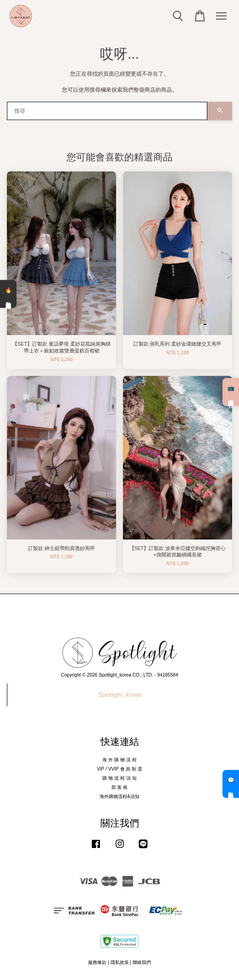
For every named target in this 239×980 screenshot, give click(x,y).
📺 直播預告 (231, 392)
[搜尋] (107, 111)
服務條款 (97, 962)
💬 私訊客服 (231, 784)
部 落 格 (120, 787)
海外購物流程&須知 (119, 796)
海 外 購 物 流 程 (119, 760)
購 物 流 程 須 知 (119, 778)
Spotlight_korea (120, 695)
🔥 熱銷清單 (8, 294)
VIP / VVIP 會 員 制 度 (119, 769)
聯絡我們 (142, 962)
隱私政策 (120, 962)
